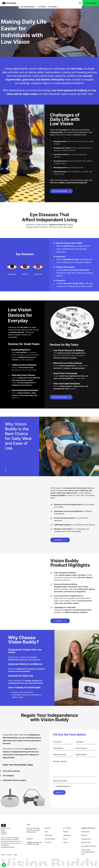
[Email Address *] (63, 748)
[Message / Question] (74, 768)
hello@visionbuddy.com (34, 842)
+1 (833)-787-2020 (33, 844)
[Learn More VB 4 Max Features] (61, 191)
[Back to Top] (4, 865)
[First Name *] (63, 742)
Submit (59, 792)
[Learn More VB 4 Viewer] (60, 540)
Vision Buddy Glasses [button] (28, 7)
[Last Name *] (85, 742)
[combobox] (63, 755)
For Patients (42, 7)
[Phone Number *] (85, 748)
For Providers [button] (53, 7)
